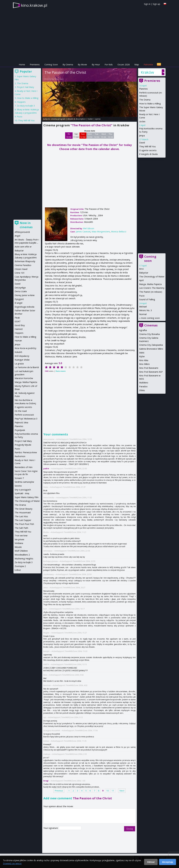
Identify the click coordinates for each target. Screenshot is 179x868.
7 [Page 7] (94, 791)
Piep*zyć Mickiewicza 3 (26, 419)
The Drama (145, 100)
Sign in (147, 4)
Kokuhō (18, 352)
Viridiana (19, 543)
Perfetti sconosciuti (24, 415)
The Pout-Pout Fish (24, 524)
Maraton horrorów (24, 378)
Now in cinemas (26, 225)
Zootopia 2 (20, 566)
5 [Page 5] (86, 791)
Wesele (18, 547)
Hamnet (19, 329)
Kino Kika (144, 360)
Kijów (142, 356)
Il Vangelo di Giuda (148, 154)
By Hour (96, 65)
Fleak (17, 318)
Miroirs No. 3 (145, 310)
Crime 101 (20, 273)
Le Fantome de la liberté (27, 367)
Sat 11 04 (76, 135)
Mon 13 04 (90, 135)
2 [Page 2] (73, 791)
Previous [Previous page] (59, 791)
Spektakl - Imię (22, 493)
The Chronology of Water (152, 277)
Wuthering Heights (24, 559)
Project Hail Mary (25, 87)
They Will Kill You (147, 146)
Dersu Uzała (21, 291)
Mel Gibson (59, 79)
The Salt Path (21, 528)
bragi (46, 781)
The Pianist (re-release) (151, 292)
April (141, 280)
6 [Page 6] (90, 791)
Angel (17, 236)
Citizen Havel (21, 269)
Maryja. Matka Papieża (150, 284)
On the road (21, 411)
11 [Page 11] (113, 791)
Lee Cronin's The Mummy (152, 288)
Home (22, 65)
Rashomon (20, 456)
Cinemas (151, 325)
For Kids (109, 65)
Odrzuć (151, 862)
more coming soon (150, 318)
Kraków (147, 72)
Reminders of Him (24, 467)
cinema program (58, 119)
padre (46, 469)
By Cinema (68, 65)
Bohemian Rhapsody (25, 261)
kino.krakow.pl (34, 5)
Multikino (144, 383)
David (142, 143)
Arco (141, 269)
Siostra (18, 486)
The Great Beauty (23, 509)
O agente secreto (148, 150)
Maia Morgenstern (101, 232)
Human (18, 341)
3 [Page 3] (77, 791)
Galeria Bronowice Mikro (151, 349)
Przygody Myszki (23, 445)
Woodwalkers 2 (22, 555)
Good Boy (20, 325)
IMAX (142, 353)
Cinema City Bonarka (149, 334)
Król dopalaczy (22, 356)
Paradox (143, 386)
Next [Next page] (122, 791)
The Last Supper (23, 520)
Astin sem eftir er (23, 247)
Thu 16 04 (110, 135)
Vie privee (19, 539)
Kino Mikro (144, 364)
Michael (143, 307)
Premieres (35, 65)
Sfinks (142, 390)
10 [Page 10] (107, 791)
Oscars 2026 (124, 65)
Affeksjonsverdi (22, 232)
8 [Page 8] (99, 791)
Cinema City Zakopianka (151, 345)
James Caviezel (83, 232)
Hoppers (21, 102)
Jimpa (142, 136)
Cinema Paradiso (23, 265)
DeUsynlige (20, 288)
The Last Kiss (21, 516)
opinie (98, 119)
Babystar (144, 273)
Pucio (142, 296)
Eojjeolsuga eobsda (24, 307)
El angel (18, 303)
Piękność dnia (21, 422)
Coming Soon (51, 65)
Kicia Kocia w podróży (25, 348)
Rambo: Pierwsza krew (26, 452)
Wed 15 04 (103, 135)
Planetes (143, 89)
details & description (77, 119)
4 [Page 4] (82, 791)
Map (137, 65)
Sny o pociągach (23, 490)
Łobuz (18, 570)
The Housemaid (23, 513)
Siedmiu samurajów (24, 482)
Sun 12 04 (83, 135)
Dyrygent (19, 299)
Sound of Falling (147, 299)
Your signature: (51, 828)
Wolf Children (21, 551)
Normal (143, 314)
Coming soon (150, 259)
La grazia (19, 364)
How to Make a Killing (150, 104)
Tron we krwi (21, 536)
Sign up (156, 4)
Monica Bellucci (119, 232)
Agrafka (143, 330)
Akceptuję (168, 862)
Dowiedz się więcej (12, 863)
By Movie (82, 65)
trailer (90, 119)
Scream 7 (19, 478)
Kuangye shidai (22, 360)
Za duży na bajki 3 (26, 106)
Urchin (142, 121)
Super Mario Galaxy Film (27, 497)
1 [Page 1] (69, 791)
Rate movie (61, 371)
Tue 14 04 (97, 135)
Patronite (148, 65)
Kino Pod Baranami (149, 368)
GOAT (18, 321)
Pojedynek (20, 430)
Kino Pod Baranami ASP (151, 372)
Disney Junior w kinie (25, 295)
